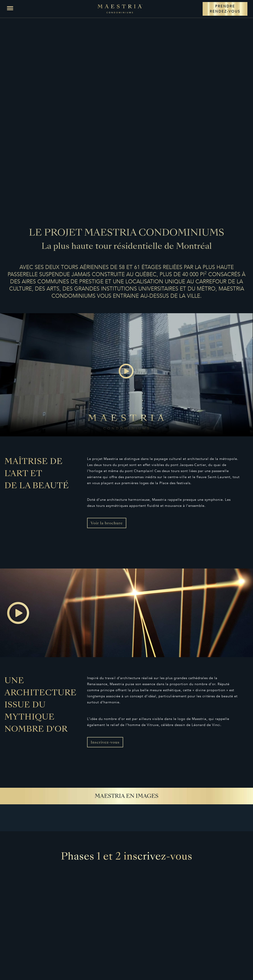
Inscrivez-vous (105, 743)
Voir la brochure (107, 523)
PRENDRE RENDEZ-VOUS (225, 9)
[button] (10, 8)
